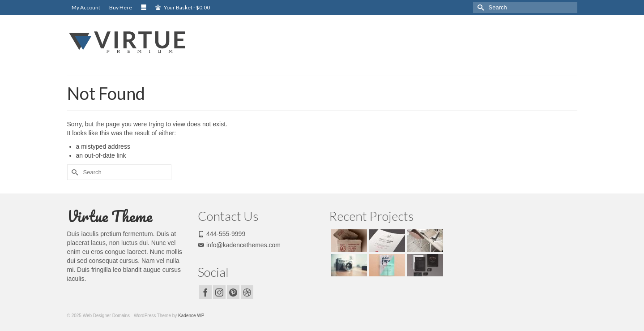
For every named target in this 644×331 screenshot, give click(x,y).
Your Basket (183, 7)
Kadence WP (191, 316)
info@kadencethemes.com (239, 245)
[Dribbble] (247, 292)
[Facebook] (205, 292)
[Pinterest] (233, 292)
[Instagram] (219, 292)
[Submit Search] (480, 7)
